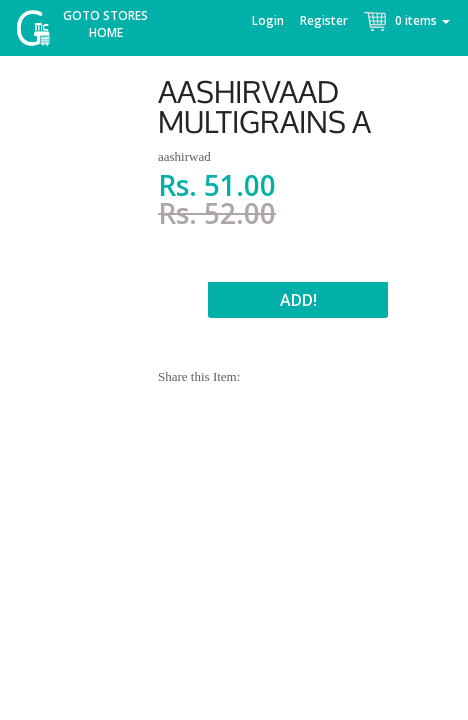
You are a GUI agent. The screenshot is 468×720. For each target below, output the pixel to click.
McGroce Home (40, 32)
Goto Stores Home (105, 24)
